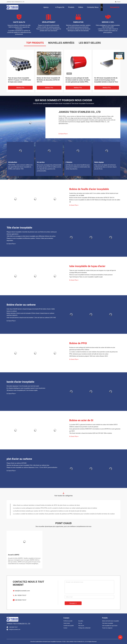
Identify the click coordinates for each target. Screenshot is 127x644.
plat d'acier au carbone (19, 459)
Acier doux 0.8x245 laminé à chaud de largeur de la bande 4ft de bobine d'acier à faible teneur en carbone (31, 310)
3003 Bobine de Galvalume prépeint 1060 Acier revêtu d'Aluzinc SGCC (89, 356)
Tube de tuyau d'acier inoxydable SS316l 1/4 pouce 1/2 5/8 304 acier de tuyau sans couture (19, 80)
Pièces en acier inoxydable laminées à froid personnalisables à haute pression (91, 275)
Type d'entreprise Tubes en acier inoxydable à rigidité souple (86, 277)
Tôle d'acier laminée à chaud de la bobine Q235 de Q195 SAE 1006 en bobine (91, 433)
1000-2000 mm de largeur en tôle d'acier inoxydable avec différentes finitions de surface (31, 236)
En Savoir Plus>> (63, 134)
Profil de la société (68, 621)
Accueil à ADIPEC (14, 555)
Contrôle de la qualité (69, 626)
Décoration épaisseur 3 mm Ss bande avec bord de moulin (23, 386)
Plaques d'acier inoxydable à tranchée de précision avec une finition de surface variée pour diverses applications (32, 233)
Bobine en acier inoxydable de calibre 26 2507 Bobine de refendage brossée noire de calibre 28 (95, 201)
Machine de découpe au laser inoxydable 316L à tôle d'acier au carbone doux (28, 465)
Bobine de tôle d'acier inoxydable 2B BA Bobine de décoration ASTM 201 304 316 (48, 80)
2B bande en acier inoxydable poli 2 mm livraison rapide (22, 390)
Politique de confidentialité (84, 628)
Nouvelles (81, 621)
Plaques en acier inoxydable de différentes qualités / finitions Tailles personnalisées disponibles (30, 239)
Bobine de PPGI (78, 343)
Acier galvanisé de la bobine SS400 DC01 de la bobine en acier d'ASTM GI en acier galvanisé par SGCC (95, 430)
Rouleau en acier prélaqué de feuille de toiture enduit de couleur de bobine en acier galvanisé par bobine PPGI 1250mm (78, 80)
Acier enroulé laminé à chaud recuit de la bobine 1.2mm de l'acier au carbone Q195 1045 (31, 318)
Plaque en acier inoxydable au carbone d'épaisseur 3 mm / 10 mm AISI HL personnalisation (32, 467)
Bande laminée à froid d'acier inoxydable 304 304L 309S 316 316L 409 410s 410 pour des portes (44, 511)
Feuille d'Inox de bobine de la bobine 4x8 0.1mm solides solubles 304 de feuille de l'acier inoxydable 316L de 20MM (94, 194)
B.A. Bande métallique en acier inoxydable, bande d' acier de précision (26, 388)
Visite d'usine (67, 623)
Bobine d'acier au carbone (21, 305)
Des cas (80, 623)
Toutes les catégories (107, 628)
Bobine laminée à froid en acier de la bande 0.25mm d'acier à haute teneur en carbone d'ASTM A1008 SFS (30, 314)
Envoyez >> (73, 603)
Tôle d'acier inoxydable (19, 228)
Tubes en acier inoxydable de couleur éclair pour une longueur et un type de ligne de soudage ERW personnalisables (93, 271)
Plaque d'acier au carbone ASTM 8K (17, 463)
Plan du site (81, 626)
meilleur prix (20, 88)
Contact (65, 628)
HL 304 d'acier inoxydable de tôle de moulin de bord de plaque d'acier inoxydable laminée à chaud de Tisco (106, 80)
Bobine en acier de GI (81, 420)
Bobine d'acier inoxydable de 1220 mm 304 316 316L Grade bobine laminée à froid (40, 505)
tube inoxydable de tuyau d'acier (87, 266)
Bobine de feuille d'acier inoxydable (89, 189)
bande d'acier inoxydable (20, 382)
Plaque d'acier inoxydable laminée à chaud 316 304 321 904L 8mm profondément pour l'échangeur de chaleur (48, 508)
